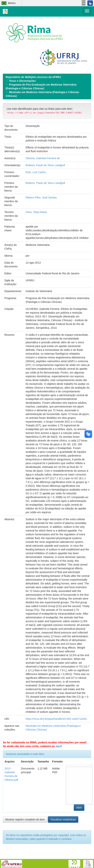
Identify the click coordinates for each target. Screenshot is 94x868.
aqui (58, 746)
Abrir (79, 808)
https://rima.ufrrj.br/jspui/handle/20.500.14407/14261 (56, 719)
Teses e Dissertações (22, 81)
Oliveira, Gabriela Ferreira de (43, 158)
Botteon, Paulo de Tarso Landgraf (45, 165)
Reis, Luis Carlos (36, 172)
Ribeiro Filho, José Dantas (41, 198)
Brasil (8, 3)
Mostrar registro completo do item (25, 819)
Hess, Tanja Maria (36, 212)
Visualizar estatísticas (63, 819)
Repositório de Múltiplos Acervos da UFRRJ (33, 77)
